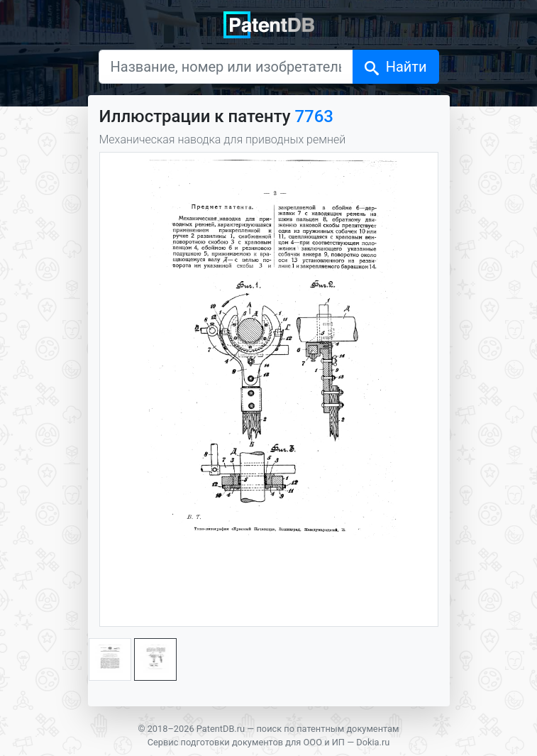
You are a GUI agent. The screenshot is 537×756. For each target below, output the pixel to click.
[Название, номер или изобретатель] (226, 67)
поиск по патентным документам (327, 729)
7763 (314, 116)
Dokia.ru (373, 742)
